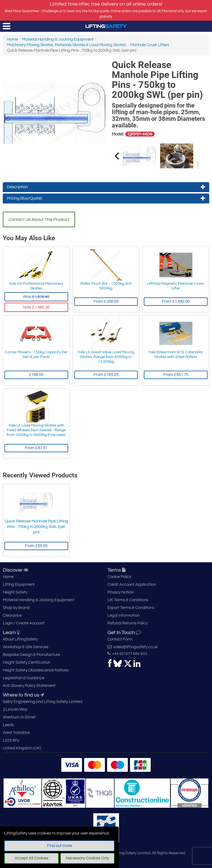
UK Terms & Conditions (128, 600)
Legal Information (123, 615)
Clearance (12, 615)
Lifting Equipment (19, 585)
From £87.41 (36, 448)
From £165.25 (106, 375)
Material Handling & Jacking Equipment (58, 39)
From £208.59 (106, 301)
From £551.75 (176, 375)
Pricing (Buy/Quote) (106, 198)
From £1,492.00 (176, 301)
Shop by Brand (16, 608)
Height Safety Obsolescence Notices (36, 670)
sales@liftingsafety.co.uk (133, 647)
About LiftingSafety (20, 639)
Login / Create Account (24, 623)
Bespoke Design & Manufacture (31, 655)
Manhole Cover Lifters (150, 45)
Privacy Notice (120, 592)
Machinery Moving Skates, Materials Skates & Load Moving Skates (66, 45)
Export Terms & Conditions (131, 608)
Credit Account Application (132, 585)
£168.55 (36, 375)
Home (12, 39)
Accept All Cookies (31, 858)
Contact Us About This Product (39, 219)
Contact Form (120, 639)
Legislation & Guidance (23, 678)
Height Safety (15, 592)
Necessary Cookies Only (87, 858)
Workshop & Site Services (26, 647)
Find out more (59, 846)
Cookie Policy (119, 577)
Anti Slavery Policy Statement (29, 686)
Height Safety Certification (26, 662)
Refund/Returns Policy (128, 623)
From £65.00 (36, 546)
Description (106, 187)
